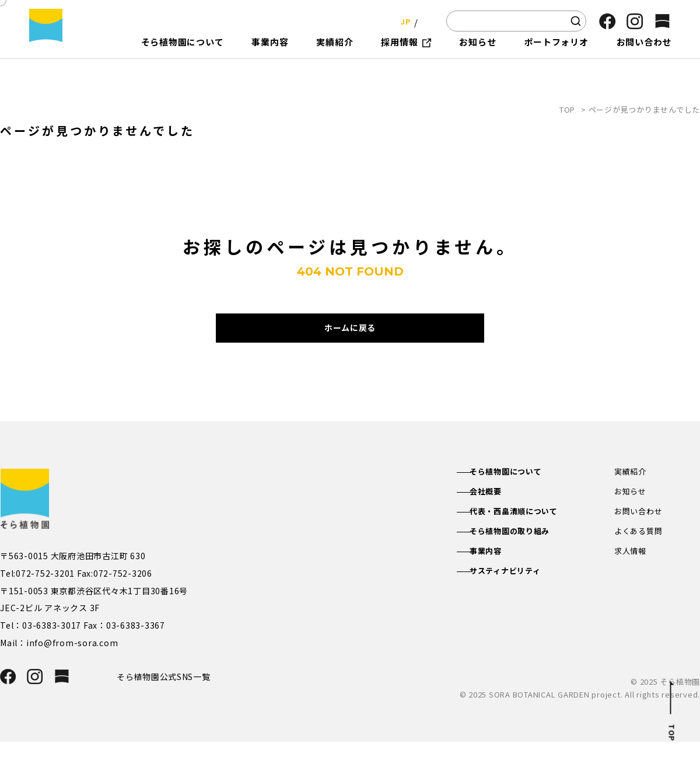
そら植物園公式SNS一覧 (168, 694)
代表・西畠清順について (526, 530)
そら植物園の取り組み (522, 551)
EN (426, 21)
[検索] (576, 21)
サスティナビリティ (517, 592)
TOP (567, 109)
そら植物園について (518, 489)
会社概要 (496, 510)
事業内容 (496, 572)
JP (402, 21)
